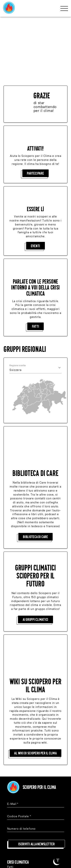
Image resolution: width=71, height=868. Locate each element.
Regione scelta (18, 304)
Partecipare (35, 111)
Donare (12, 763)
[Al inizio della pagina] (58, 860)
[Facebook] (34, 829)
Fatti (36, 264)
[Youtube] (55, 829)
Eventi (36, 184)
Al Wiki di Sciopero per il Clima (35, 629)
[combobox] (30, 308)
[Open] (60, 306)
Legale (12, 792)
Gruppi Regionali (19, 780)
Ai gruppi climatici (35, 527)
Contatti (13, 804)
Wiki (10, 788)
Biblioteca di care (35, 444)
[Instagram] (13, 829)
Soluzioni (14, 747)
